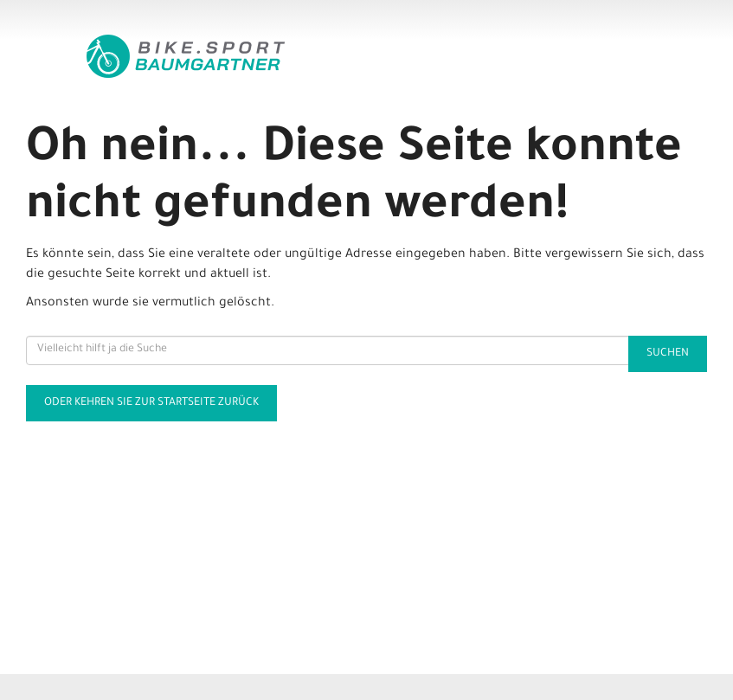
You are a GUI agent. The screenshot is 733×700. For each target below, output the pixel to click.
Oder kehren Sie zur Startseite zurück (151, 403)
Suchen (668, 354)
